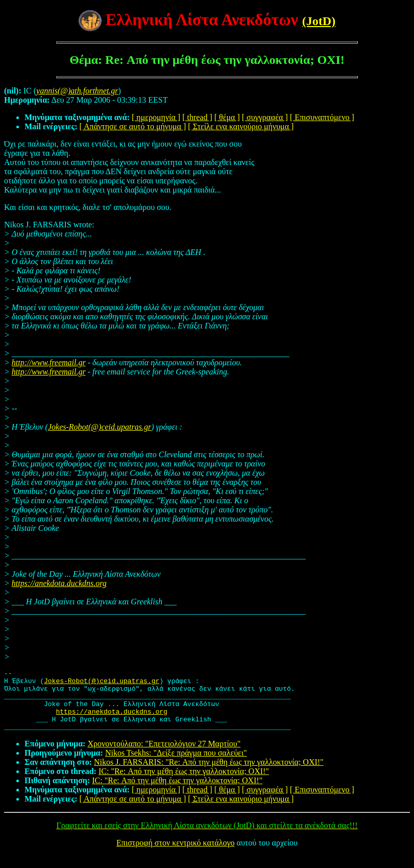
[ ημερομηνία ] (156, 117)
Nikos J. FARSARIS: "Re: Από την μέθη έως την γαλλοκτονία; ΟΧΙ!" (209, 774)
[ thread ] (197, 117)
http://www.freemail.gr (49, 362)
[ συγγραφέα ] (265, 117)
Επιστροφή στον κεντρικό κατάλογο (175, 855)
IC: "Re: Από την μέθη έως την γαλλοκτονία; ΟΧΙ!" (184, 783)
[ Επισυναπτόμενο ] (322, 117)
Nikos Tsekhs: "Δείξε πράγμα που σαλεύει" (176, 765)
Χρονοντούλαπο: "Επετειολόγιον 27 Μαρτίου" (164, 756)
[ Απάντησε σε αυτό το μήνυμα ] (133, 126)
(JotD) (319, 21)
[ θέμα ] (227, 117)
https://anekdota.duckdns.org (59, 583)
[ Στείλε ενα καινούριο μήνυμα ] (241, 126)
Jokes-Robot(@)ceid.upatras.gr (100, 427)
